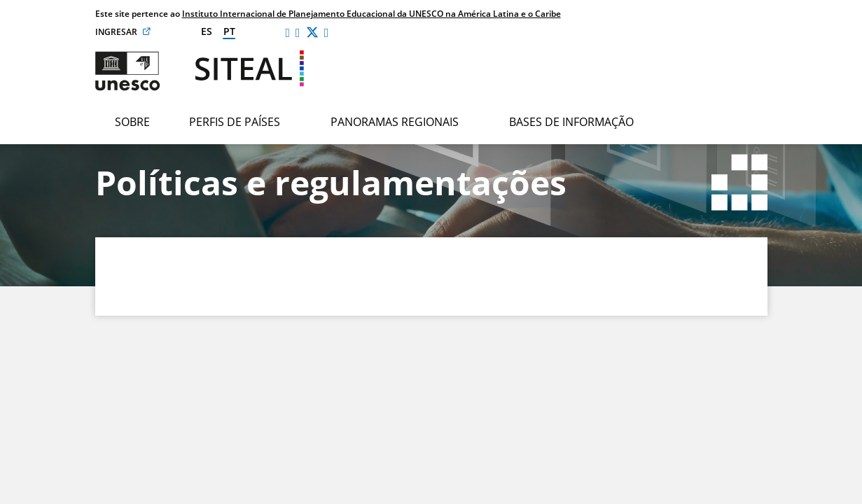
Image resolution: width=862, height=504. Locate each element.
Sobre (132, 122)
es (207, 31)
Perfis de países (235, 122)
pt (229, 31)
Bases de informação (571, 122)
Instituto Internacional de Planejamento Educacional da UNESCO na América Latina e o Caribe (371, 14)
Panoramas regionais (395, 122)
